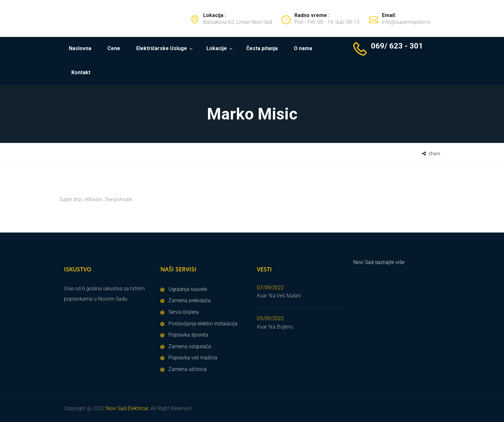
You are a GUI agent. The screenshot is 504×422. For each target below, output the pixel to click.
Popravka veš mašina (193, 358)
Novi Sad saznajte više (379, 262)
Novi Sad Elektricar (127, 408)
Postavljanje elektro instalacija (203, 324)
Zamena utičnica (188, 369)
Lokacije (217, 48)
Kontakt (81, 72)
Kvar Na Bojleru (275, 327)
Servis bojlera (184, 312)
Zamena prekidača (190, 300)
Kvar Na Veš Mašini (279, 295)
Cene (114, 48)
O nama (303, 48)
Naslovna (80, 48)
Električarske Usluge (162, 48)
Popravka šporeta (188, 335)
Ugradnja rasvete (188, 289)
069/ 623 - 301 (397, 46)
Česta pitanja (262, 48)
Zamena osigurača (190, 346)
